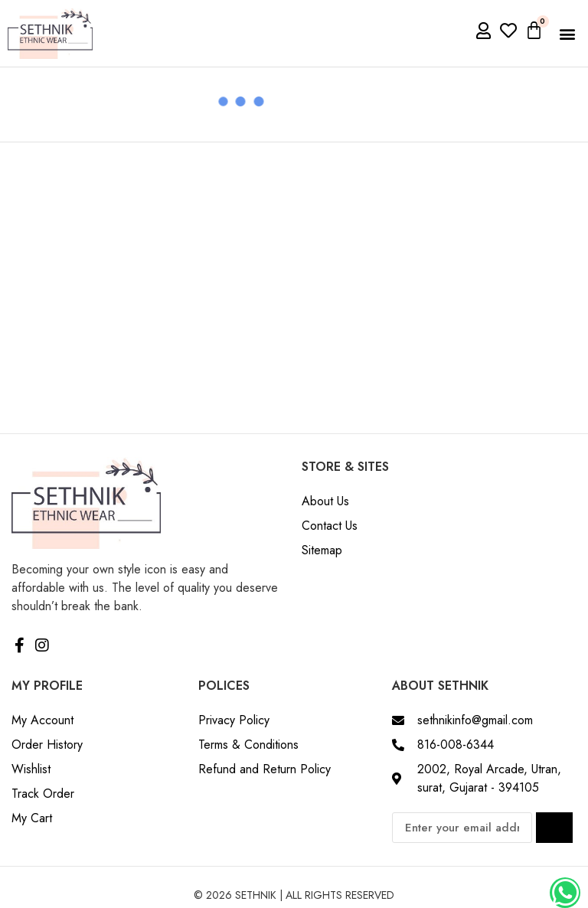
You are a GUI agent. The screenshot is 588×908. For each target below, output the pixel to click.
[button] (568, 33)
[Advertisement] (294, 257)
